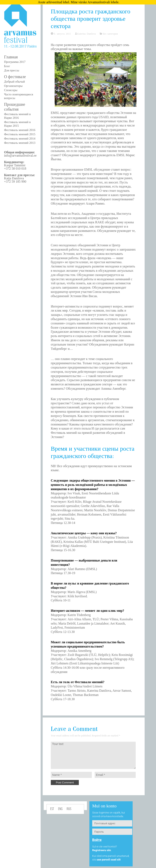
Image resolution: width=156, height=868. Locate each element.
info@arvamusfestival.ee (20, 155)
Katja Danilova (14, 178)
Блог (7, 66)
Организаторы (13, 86)
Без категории (110, 34)
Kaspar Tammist (15, 165)
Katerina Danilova (86, 34)
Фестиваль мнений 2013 (20, 143)
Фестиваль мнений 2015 (20, 134)
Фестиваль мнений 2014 (20, 138)
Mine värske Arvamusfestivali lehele (95, 2)
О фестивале (15, 77)
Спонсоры (11, 90)
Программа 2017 (15, 62)
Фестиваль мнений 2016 (20, 130)
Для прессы (12, 70)
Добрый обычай (14, 82)
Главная (11, 57)
